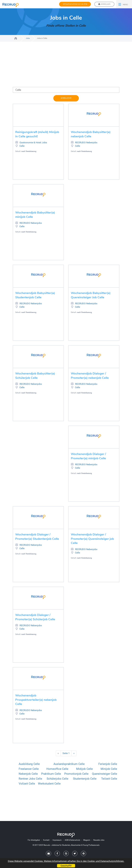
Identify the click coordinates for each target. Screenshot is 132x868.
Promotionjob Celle (76, 774)
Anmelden (104, 4)
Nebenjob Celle (28, 774)
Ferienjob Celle (108, 764)
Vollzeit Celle (27, 784)
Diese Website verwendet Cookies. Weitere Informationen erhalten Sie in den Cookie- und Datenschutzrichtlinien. (66, 861)
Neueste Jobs (99, 840)
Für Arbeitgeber (34, 840)
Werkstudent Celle (49, 784)
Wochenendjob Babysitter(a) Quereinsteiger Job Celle (91, 295)
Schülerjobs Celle (57, 779)
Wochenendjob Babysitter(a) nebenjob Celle (91, 134)
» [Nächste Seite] (74, 753)
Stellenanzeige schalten (75, 4)
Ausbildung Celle (29, 764)
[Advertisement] (66, 66)
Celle (22, 146)
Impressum (57, 840)
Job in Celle (17, 146)
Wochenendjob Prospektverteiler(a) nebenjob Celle (36, 700)
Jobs (28, 38)
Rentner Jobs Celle (30, 779)
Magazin (87, 840)
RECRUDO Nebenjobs (72, 142)
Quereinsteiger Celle (105, 774)
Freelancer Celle (29, 769)
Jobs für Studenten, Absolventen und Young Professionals (16, 38)
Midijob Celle (84, 769)
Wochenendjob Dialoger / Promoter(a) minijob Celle (88, 456)
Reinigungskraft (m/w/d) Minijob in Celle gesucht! (37, 134)
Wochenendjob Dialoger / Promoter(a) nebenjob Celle (90, 376)
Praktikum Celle (51, 774)
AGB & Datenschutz (72, 840)
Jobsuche (66, 98)
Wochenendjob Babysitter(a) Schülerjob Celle (35, 376)
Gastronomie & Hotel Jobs (17, 142)
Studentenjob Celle (85, 779)
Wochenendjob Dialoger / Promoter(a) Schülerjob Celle (35, 617)
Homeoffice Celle (57, 769)
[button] (124, 4)
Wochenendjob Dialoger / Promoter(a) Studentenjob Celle (37, 537)
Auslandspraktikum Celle (69, 764)
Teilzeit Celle (109, 779)
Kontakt (46, 840)
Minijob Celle (109, 769)
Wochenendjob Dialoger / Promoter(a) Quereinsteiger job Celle (92, 539)
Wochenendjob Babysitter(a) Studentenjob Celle (35, 295)
